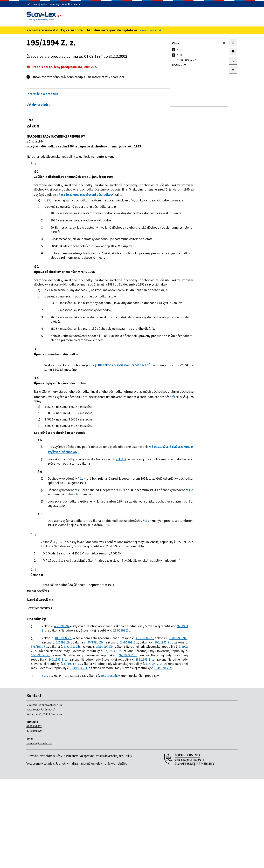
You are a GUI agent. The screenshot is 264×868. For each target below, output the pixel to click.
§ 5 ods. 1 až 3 (74, 499)
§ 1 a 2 (117, 506)
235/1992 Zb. (98, 719)
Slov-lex (72, 4)
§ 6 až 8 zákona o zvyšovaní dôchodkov (112, 499)
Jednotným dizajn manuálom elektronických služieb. (92, 853)
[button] (224, 43)
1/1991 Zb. (119, 711)
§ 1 (82, 525)
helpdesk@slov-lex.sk (39, 832)
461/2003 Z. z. (87, 67)
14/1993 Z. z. (44, 728)
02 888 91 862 (34, 816)
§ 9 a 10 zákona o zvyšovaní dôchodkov (72, 199)
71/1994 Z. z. (120, 745)
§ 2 (108, 541)
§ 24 (45, 761)
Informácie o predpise (43, 94)
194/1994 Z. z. (72, 753)
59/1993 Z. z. (132, 728)
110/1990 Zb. (51, 711)
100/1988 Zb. (65, 706)
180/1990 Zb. (85, 711)
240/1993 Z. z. (82, 736)
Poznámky (179, 65)
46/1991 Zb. (63, 690)
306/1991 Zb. (105, 715)
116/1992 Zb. (62, 719)
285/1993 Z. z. (72, 699)
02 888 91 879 (34, 820)
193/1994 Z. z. (96, 749)
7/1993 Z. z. (72, 723)
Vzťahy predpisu (39, 104)
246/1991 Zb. (72, 715)
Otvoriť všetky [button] (140, 86)
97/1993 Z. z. (95, 694)
